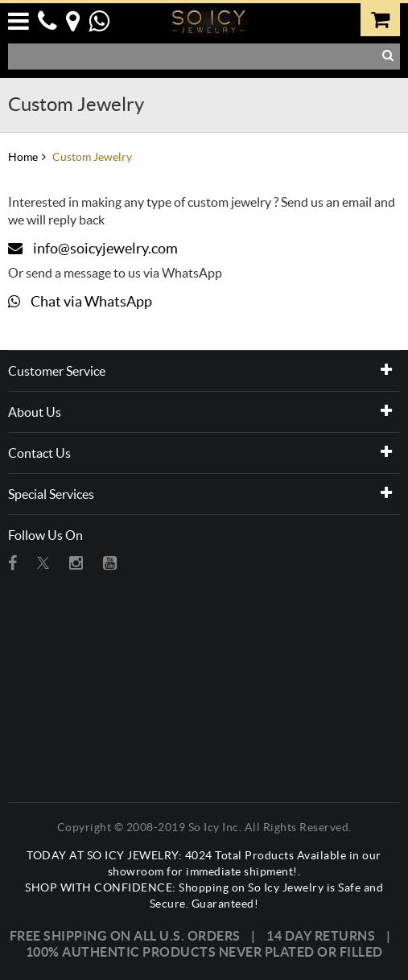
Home (23, 157)
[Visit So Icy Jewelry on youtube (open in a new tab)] (110, 563)
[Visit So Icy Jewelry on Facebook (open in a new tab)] (12, 563)
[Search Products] (194, 56)
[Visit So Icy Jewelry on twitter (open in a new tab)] (43, 563)
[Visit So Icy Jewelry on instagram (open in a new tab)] (76, 563)
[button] (22, 18)
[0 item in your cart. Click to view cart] (381, 18)
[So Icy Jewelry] (208, 19)
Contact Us (39, 453)
